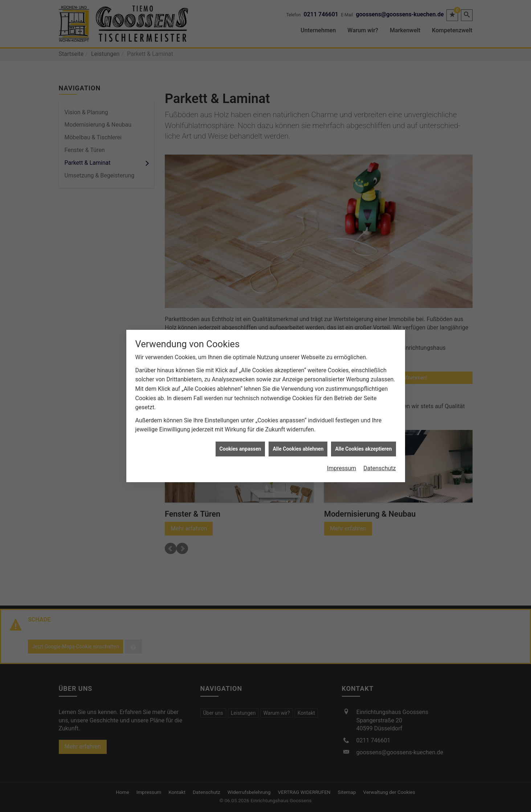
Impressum (342, 402)
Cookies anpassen (240, 382)
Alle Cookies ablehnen (298, 382)
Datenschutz (379, 402)
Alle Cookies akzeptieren (363, 382)
